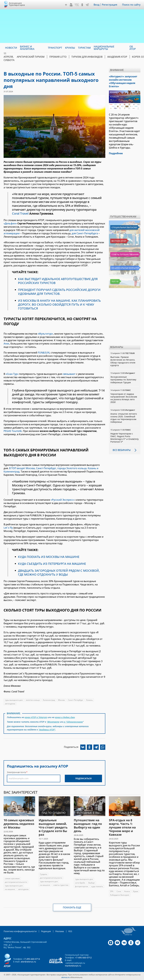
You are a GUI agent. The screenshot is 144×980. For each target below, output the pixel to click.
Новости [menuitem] (11, 48)
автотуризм (10, 704)
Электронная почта (16, 772)
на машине (10, 889)
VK (77, 5)
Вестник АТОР (119, 241)
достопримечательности (16, 882)
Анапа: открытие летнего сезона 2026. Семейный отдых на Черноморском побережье (124, 418)
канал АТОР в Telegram (36, 717)
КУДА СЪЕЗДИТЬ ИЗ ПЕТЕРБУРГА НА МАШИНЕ (52, 564)
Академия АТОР (117, 57)
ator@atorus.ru (28, 962)
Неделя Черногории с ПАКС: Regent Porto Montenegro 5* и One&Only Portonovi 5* (124, 438)
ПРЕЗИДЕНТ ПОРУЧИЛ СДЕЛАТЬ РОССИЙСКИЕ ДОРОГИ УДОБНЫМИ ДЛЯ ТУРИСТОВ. (59, 292)
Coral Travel (20, 213)
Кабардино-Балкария (120, 895)
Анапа (127, 891)
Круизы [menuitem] (70, 48)
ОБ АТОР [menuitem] (133, 48)
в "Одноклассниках (73, 722)
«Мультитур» (45, 334)
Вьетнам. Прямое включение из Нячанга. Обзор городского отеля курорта (123, 361)
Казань (89, 700)
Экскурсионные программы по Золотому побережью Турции (123, 380)
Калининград (49, 700)
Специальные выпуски (124, 227)
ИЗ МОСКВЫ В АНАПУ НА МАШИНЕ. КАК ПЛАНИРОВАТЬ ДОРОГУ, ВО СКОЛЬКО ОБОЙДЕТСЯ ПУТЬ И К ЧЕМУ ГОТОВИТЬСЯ (59, 304)
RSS (70, 931)
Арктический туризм (31, 57)
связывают (69, 374)
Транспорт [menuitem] (55, 48)
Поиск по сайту (131, 5)
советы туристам (61, 885)
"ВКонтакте (53, 722)
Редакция (46, 931)
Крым (136, 891)
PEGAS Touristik (13, 431)
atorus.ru (65, 977)
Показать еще (72, 907)
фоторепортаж (82, 886)
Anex (6, 344)
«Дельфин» (10, 223)
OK (82, 5)
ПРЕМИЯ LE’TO (58, 57)
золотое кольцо (33, 700)
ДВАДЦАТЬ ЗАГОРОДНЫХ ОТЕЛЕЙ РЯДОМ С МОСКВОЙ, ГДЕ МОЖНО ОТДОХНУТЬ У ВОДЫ (59, 573)
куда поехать (97, 886)
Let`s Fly (8, 528)
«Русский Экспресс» (63, 500)
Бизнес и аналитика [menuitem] (27, 48)
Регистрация (109, 5)
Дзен (66, 5)
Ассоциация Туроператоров (17, 4)
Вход (97, 5)
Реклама (60, 931)
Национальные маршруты (125, 268)
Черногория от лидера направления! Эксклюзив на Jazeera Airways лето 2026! (124, 398)
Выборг (92, 883)
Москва (61, 700)
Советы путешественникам (125, 254)
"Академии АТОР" (47, 730)
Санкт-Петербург (76, 700)
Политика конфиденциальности (20, 931)
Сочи (119, 891)
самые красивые (12, 878)
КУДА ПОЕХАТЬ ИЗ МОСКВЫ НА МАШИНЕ (49, 557)
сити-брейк (80, 883)
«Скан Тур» (12, 374)
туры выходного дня (14, 700)
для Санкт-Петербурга (85, 233)
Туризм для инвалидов (87, 57)
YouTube (71, 5)
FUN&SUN (44, 353)
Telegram (87, 5)
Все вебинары (122, 450)
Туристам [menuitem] (84, 48)
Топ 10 (115, 281)
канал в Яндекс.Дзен (65, 717)
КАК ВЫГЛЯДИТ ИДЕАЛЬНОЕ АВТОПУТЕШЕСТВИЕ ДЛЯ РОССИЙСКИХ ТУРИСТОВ (58, 281)
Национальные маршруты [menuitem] (104, 48)
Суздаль (43, 874)
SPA (112, 891)
